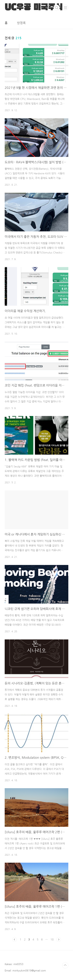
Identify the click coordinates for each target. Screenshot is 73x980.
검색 (57, 8)
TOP (65, 965)
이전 (15, 939)
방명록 (21, 23)
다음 (59, 939)
